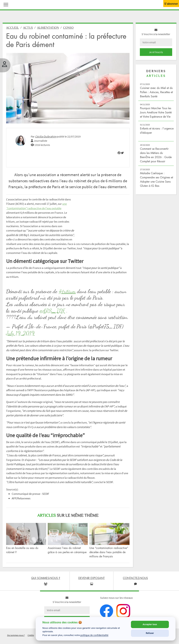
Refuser (150, 633)
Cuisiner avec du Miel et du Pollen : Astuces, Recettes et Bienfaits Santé (156, 92)
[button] (5, 4)
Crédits (31, 635)
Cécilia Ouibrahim (46, 136)
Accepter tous (150, 624)
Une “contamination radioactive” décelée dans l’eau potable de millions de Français (109, 552)
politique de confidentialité (94, 635)
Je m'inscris (156, 52)
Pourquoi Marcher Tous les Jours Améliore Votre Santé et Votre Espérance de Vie (156, 112)
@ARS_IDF (52, 311)
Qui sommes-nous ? (16, 635)
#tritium (67, 291)
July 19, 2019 (20, 333)
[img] (119, 153)
